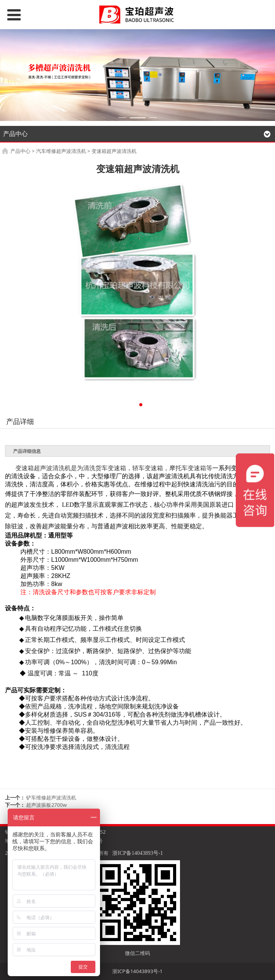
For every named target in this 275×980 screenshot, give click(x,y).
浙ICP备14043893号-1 (137, 853)
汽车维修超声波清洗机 (61, 151)
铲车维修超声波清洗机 (51, 797)
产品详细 (20, 421)
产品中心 (20, 151)
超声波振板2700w (46, 805)
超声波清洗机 (52, 468)
